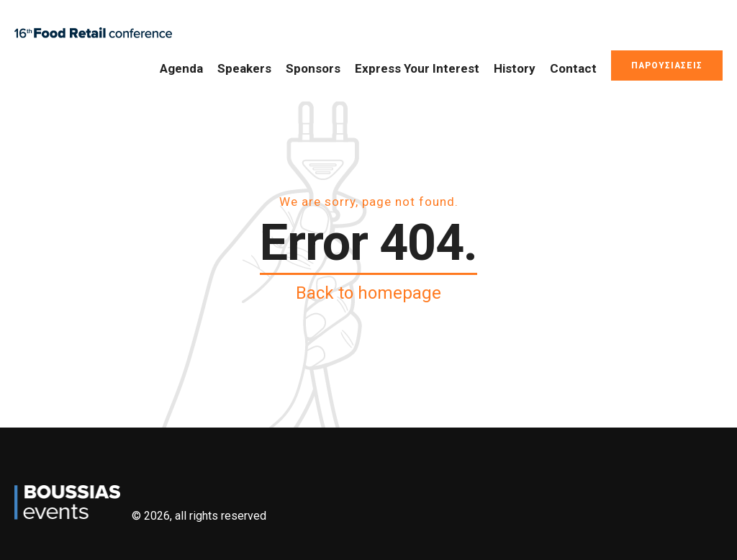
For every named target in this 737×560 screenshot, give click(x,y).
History (515, 68)
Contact (573, 68)
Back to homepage (368, 293)
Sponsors (313, 68)
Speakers (244, 68)
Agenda (181, 68)
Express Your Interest (417, 68)
